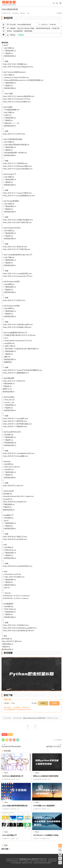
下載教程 (21, 35)
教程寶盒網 (9, 3)
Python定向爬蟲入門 (10, 835)
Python (16, 13)
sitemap (29, 859)
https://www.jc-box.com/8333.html (34, 718)
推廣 (60, 13)
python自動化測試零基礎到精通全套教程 (16, 806)
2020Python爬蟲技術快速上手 (13, 776)
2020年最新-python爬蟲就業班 (44, 806)
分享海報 (58, 740)
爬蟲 (10, 734)
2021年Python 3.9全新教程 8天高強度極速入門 (47, 835)
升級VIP (43, 703)
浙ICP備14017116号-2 (38, 859)
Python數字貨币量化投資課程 (11, 746)
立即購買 (54, 703)
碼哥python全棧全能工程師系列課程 (46, 776)
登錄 (7, 849)
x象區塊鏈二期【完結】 (54, 746)
